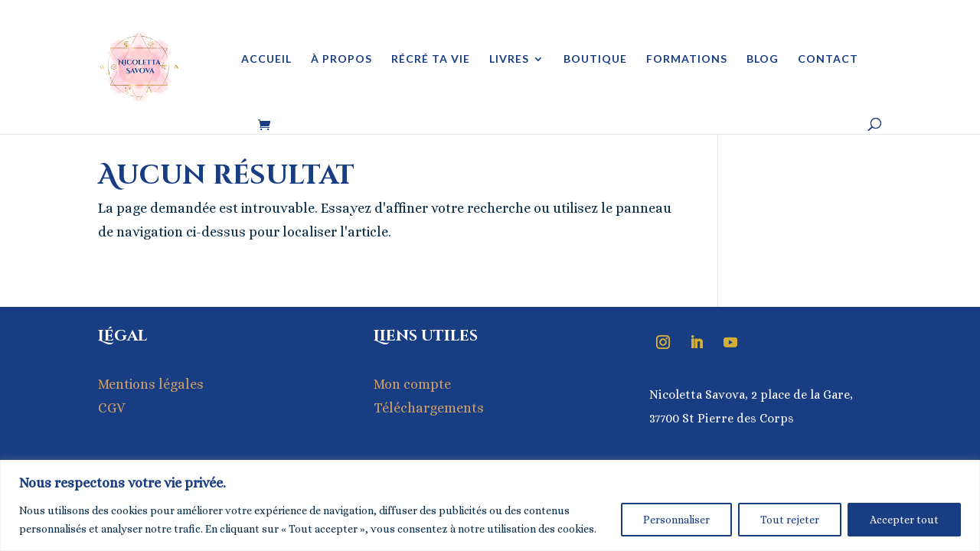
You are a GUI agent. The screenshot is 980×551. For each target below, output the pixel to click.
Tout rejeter (790, 520)
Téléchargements (429, 408)
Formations (687, 59)
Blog (763, 59)
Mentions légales (151, 384)
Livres (509, 59)
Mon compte (412, 384)
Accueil (266, 59)
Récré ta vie (431, 59)
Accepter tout (904, 520)
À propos (341, 59)
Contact (828, 59)
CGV (112, 408)
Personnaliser (676, 520)
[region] (490, 505)
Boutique (595, 59)
